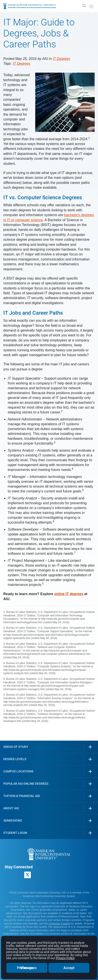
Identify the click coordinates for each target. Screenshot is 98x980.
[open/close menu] (91, 6)
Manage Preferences (27, 968)
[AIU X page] (28, 875)
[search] (84, 5)
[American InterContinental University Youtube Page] (38, 875)
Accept (69, 968)
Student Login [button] (15, 833)
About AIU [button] (11, 808)
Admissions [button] (13, 820)
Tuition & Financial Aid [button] (22, 796)
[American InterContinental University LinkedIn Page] (18, 875)
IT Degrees (61, 59)
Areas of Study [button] (16, 747)
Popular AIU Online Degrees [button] (26, 784)
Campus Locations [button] (18, 771)
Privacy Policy (65, 958)
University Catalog (59, 924)
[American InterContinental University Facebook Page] (8, 875)
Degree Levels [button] (15, 759)
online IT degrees (69, 594)
